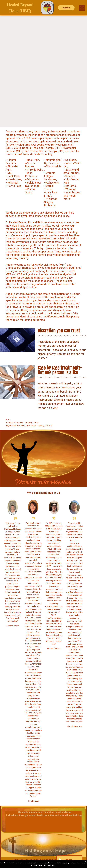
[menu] (82, 8)
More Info (52, 865)
